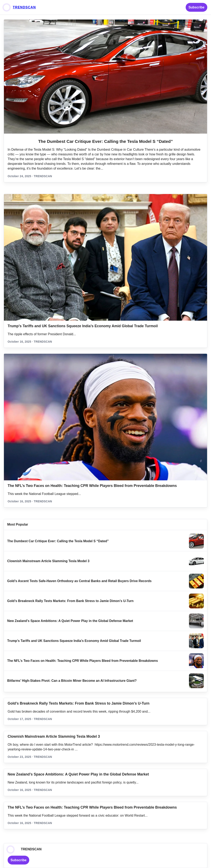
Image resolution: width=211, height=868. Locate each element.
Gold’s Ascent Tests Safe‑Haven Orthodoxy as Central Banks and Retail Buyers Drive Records (79, 581)
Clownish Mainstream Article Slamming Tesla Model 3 (48, 561)
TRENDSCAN (24, 7)
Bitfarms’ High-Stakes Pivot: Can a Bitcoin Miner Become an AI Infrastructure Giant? (72, 681)
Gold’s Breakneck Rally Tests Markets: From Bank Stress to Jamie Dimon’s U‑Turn (70, 601)
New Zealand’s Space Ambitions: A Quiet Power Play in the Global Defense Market (70, 621)
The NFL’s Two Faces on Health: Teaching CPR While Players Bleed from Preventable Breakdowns (92, 486)
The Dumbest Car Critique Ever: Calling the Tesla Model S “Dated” (105, 141)
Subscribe (196, 7)
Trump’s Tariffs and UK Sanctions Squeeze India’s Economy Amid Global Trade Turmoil (83, 326)
